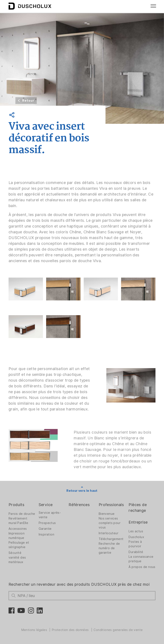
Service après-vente (50, 515)
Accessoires (18, 529)
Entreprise (138, 522)
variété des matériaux (17, 560)
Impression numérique (17, 536)
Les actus (136, 531)
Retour (28, 101)
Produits (16, 505)
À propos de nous (142, 567)
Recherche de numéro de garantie (109, 548)
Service (46, 505)
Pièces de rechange (138, 508)
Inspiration (46, 534)
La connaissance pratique (141, 559)
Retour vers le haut (82, 491)
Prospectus (47, 523)
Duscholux (136, 537)
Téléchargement (111, 539)
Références (79, 505)
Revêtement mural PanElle (18, 521)
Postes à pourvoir (135, 544)
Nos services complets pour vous (110, 523)
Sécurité (15, 553)
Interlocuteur (108, 533)
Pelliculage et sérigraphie (19, 545)
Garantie (45, 529)
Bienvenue (107, 514)
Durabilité (136, 552)
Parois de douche (22, 514)
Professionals (111, 505)
